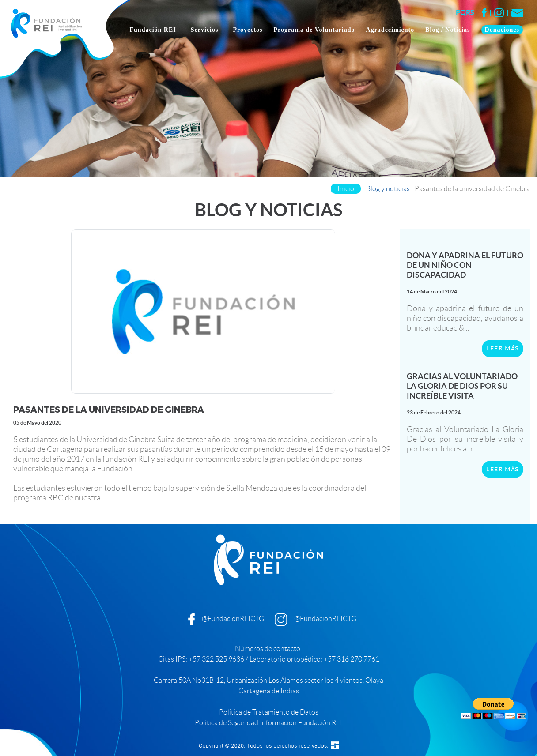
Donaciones (502, 30)
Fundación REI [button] (154, 30)
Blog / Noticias (448, 30)
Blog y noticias (388, 189)
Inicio (346, 189)
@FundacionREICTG (233, 619)
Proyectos (248, 30)
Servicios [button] (206, 30)
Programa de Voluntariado (314, 30)
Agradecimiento (390, 30)
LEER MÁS (503, 348)
